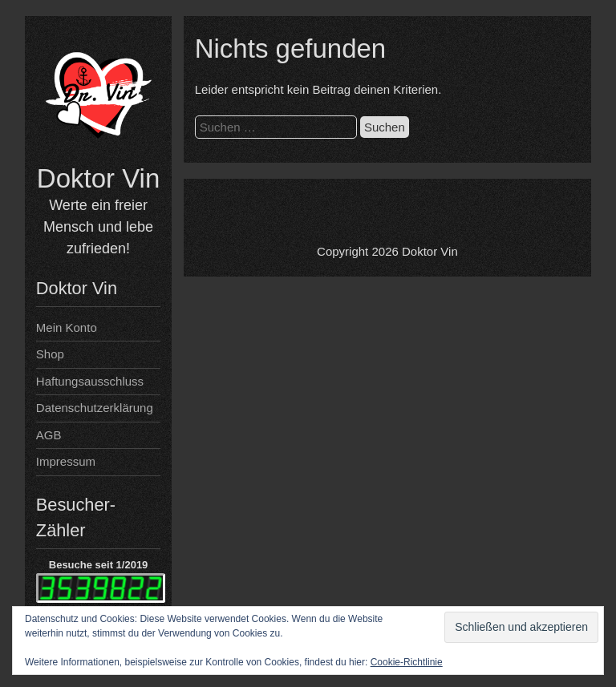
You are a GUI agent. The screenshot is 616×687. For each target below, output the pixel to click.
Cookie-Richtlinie (407, 662)
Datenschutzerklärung (95, 408)
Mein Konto (67, 327)
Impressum (66, 461)
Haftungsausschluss (90, 381)
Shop (50, 354)
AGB (49, 435)
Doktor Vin (98, 178)
